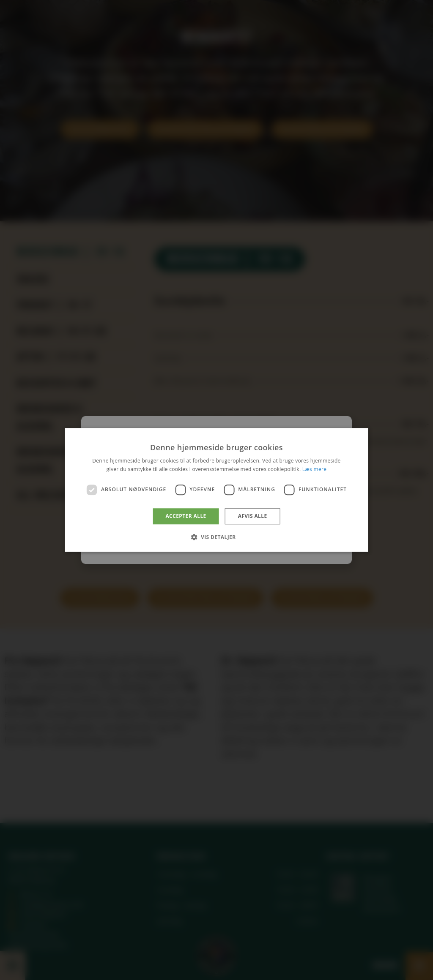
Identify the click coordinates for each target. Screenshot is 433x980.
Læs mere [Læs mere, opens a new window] (314, 470)
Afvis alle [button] (253, 516)
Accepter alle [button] (186, 516)
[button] (216, 537)
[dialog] (216, 490)
